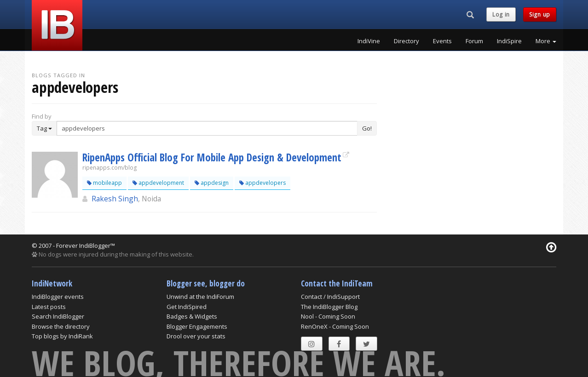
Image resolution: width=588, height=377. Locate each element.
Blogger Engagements (197, 326)
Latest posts (49, 307)
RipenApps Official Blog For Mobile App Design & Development (212, 157)
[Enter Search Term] (207, 128)
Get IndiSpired (187, 307)
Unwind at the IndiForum (200, 297)
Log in (501, 14)
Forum (474, 41)
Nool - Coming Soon (328, 316)
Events (442, 41)
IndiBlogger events (58, 297)
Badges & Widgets (192, 316)
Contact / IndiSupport (330, 297)
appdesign (212, 183)
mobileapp (104, 183)
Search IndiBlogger (58, 316)
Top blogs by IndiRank (62, 336)
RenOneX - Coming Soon (335, 326)
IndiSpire (509, 41)
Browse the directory (61, 326)
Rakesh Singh (115, 199)
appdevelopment (158, 183)
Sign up (540, 14)
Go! (367, 128)
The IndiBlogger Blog (329, 307)
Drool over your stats (196, 336)
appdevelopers (262, 183)
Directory (406, 41)
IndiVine (369, 41)
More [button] (546, 41)
